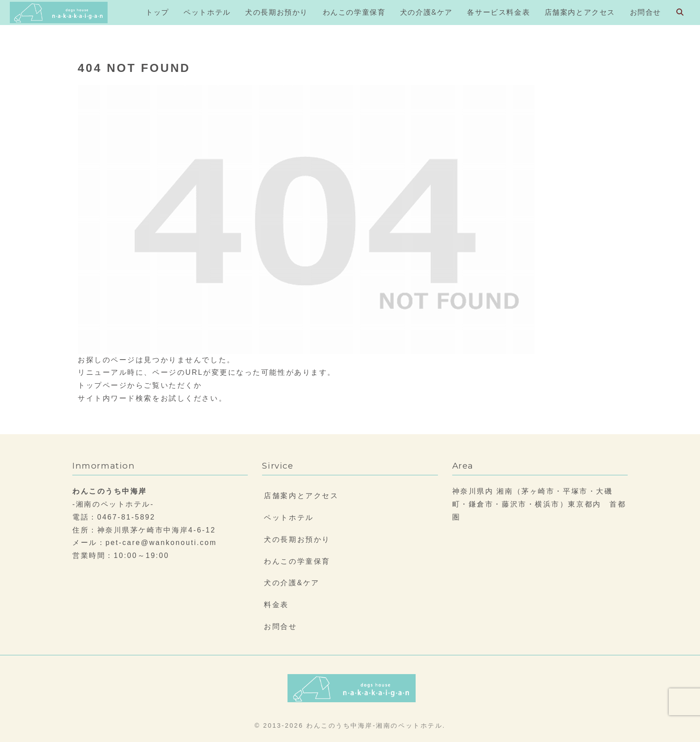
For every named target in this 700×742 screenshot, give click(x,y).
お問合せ (280, 627)
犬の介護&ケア (292, 583)
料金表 (276, 605)
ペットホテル (289, 518)
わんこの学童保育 (297, 561)
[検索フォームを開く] (680, 12)
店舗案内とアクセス (301, 496)
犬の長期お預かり (297, 539)
